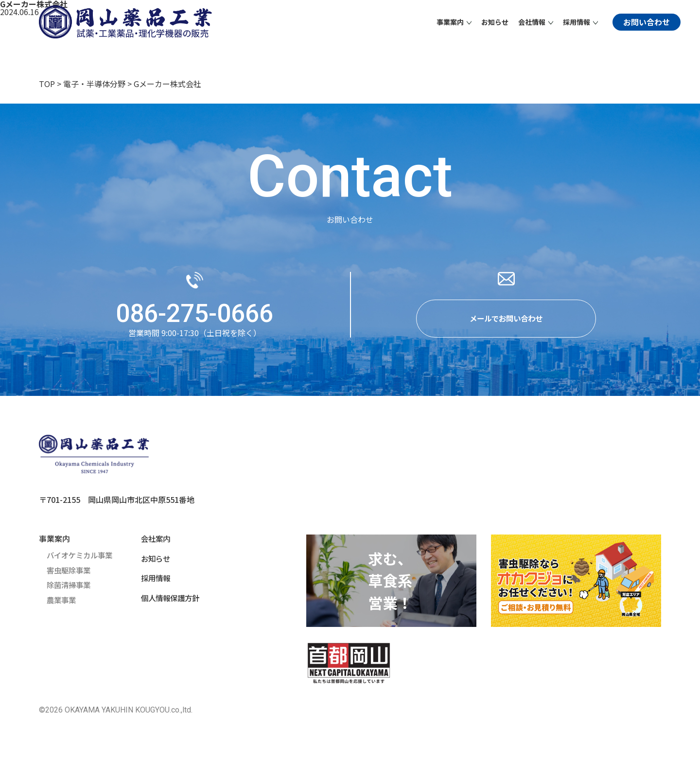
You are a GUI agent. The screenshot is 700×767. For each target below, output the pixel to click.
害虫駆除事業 (70, 571)
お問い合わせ (647, 22)
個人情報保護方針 (168, 599)
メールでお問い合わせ (506, 320)
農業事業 (62, 601)
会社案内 (153, 540)
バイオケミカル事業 (82, 557)
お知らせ (495, 22)
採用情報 (153, 579)
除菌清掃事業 (70, 586)
